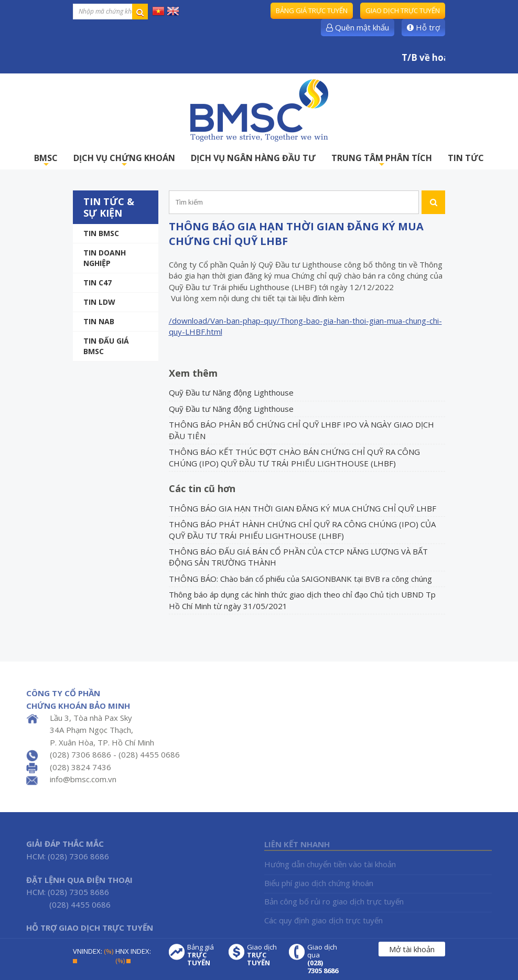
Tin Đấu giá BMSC (106, 346)
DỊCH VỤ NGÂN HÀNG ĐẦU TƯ (253, 158)
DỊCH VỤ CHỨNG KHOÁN (124, 161)
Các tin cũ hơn (202, 488)
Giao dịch (263, 955)
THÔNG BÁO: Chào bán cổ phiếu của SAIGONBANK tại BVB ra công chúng (300, 579)
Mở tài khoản (412, 949)
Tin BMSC (101, 233)
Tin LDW (99, 302)
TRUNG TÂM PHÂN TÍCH (382, 161)
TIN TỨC (466, 158)
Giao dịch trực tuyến (403, 10)
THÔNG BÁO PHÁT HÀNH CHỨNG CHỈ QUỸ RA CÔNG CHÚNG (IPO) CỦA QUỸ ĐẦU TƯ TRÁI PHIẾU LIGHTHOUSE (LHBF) (302, 530)
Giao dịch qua (323, 959)
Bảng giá (203, 955)
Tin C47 (98, 283)
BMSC (46, 161)
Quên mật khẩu (358, 27)
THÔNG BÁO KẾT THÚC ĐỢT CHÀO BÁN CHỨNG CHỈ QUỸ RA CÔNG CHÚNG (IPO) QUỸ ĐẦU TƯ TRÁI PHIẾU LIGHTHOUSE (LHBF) (294, 457)
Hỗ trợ (423, 27)
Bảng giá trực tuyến (312, 10)
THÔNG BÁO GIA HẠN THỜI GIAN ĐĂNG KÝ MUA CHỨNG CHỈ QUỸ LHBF (303, 508)
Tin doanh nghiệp (105, 258)
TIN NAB (99, 321)
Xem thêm (193, 373)
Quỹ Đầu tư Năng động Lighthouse (231, 392)
